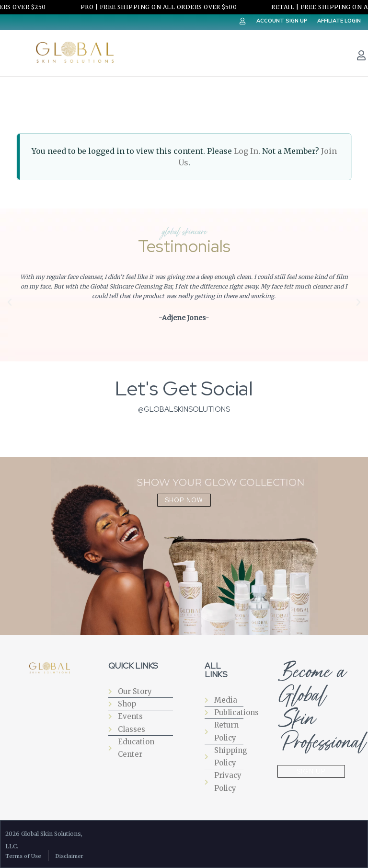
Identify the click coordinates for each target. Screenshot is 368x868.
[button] (10, 302)
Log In (246, 151)
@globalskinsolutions (184, 409)
